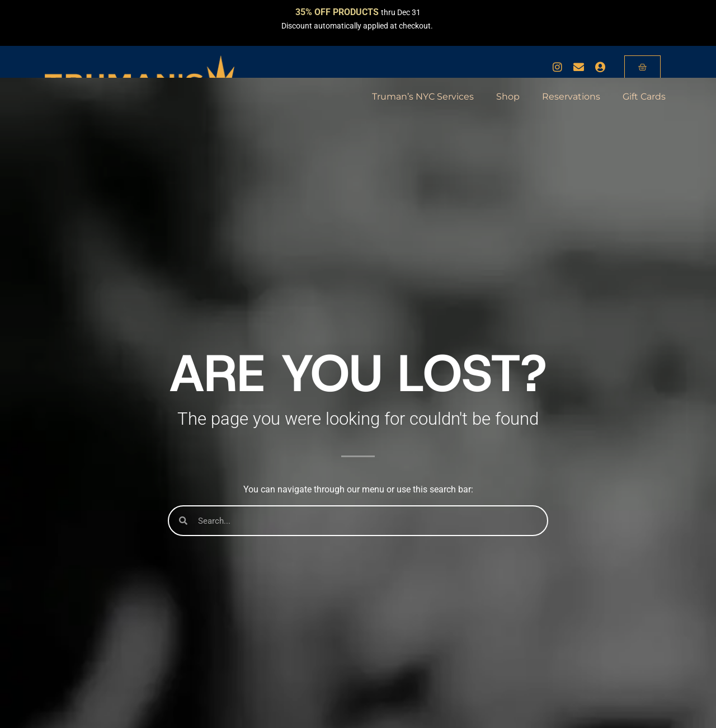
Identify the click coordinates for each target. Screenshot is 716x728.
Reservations (571, 97)
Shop (508, 97)
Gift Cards (644, 97)
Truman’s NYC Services (423, 97)
